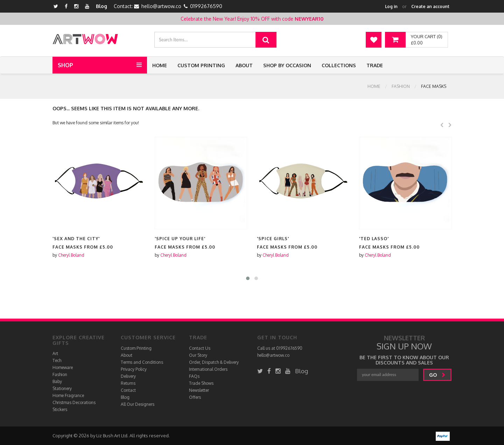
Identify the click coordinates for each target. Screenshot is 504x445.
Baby (57, 381)
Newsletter (199, 390)
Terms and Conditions (142, 362)
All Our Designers (138, 404)
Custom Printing (201, 65)
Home (160, 65)
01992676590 (206, 6)
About (244, 65)
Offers (195, 397)
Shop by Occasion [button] (287, 65)
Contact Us (200, 348)
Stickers (60, 409)
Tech (57, 360)
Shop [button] (65, 65)
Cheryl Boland (71, 255)
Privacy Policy (134, 369)
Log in (391, 6)
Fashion (401, 86)
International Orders (208, 369)
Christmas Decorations (74, 402)
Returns (128, 383)
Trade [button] (375, 65)
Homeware (63, 367)
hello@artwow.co (161, 6)
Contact (128, 390)
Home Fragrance (68, 395)
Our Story (198, 355)
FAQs (194, 376)
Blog (101, 6)
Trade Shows (201, 383)
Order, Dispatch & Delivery (214, 362)
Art (55, 353)
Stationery (62, 388)
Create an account (430, 6)
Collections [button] (339, 65)
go (437, 375)
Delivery (128, 376)
